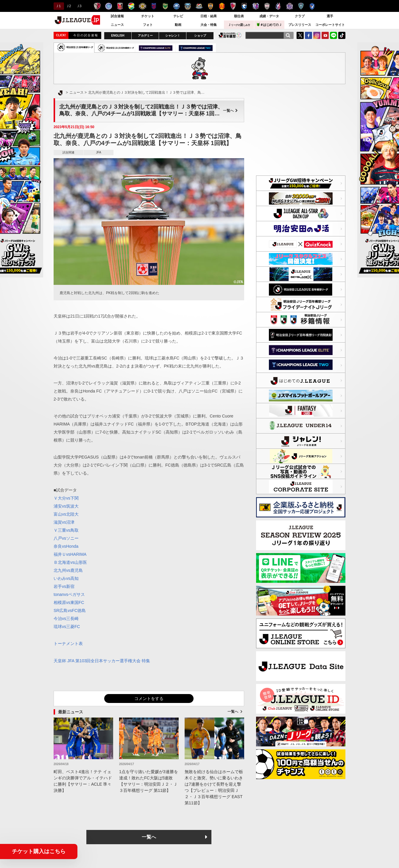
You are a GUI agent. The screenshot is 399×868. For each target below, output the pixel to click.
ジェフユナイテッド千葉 (131, 6)
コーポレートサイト (330, 25)
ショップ (200, 36)
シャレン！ (173, 36)
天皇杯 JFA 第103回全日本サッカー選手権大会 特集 (102, 661)
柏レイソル (142, 6)
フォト (148, 25)
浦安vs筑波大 (66, 506)
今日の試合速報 (86, 35)
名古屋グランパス (222, 6)
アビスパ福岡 (301, 6)
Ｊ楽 (239, 25)
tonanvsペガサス (69, 594)
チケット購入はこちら (39, 851)
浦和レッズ (120, 6)
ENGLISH (118, 36)
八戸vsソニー (66, 538)
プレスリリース (300, 25)
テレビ (178, 16)
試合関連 (68, 152)
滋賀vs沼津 (64, 522)
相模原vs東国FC (69, 602)
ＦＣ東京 (154, 6)
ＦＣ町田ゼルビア (176, 6)
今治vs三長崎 (66, 619)
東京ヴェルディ (165, 6)
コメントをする (149, 699)
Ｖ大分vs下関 (66, 498)
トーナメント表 (68, 643)
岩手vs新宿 (64, 586)
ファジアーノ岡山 (278, 6)
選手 (330, 16)
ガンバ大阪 (244, 6)
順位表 (239, 16)
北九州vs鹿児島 (68, 570)
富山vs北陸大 (66, 514)
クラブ (300, 16)
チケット (148, 16)
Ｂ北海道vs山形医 (70, 562)
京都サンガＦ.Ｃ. (233, 6)
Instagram (317, 35)
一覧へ (230, 111)
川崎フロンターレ (188, 6)
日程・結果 (209, 16)
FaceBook (308, 35)
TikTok (342, 35)
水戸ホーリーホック (109, 6)
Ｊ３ (79, 6)
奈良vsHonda (66, 546)
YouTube (325, 35)
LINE (333, 35)
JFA (98, 152)
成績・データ (269, 16)
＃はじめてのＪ (269, 25)
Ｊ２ (68, 6)
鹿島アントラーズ (97, 6)
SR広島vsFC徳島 (70, 610)
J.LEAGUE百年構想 (230, 35)
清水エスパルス (210, 6)
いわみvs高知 (66, 578)
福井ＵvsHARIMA (70, 554)
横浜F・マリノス (199, 6)
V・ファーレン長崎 (312, 6)
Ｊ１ (58, 6)
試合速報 (117, 16)
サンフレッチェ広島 (290, 6)
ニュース (117, 25)
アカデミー (145, 36)
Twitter (300, 35)
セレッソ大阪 (256, 6)
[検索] (288, 35)
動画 (178, 25)
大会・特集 (209, 25)
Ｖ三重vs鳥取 (66, 530)
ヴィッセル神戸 (267, 6)
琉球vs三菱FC (67, 627)
